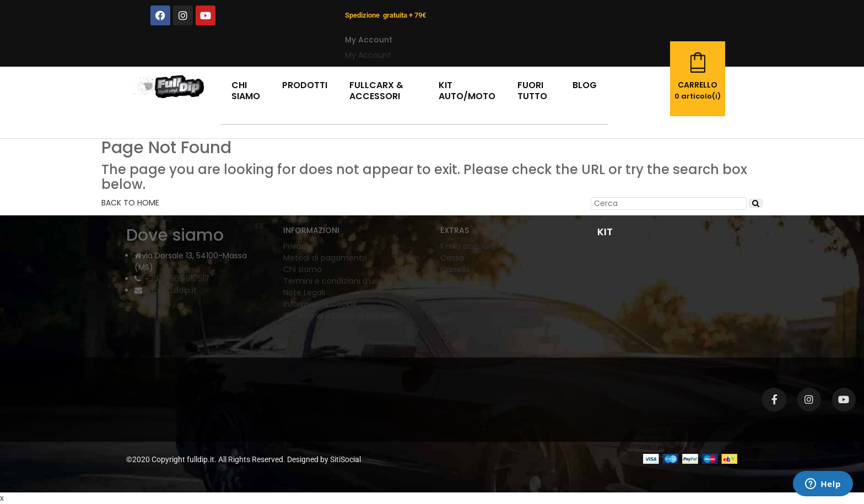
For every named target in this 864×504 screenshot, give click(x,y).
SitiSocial (345, 459)
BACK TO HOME (130, 203)
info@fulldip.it (169, 290)
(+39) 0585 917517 (175, 279)
